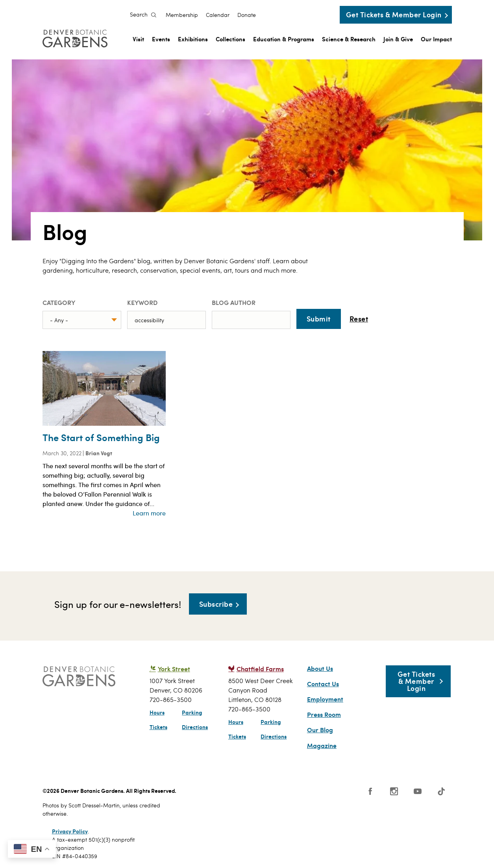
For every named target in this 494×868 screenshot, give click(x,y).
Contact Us (323, 684)
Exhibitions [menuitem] (193, 39)
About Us (320, 669)
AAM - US (235, 793)
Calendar (218, 15)
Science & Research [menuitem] (349, 39)
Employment (325, 699)
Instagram (394, 791)
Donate (247, 15)
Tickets (158, 727)
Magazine (322, 746)
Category (59, 302)
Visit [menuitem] (138, 39)
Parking (192, 712)
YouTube (418, 791)
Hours (157, 712)
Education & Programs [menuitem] (284, 39)
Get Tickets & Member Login (394, 14)
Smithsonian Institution (307, 795)
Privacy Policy (70, 831)
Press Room (324, 715)
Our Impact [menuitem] (436, 39)
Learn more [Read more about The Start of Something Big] (149, 513)
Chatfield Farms (260, 669)
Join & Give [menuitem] (398, 39)
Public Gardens (272, 793)
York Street (174, 669)
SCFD (201, 793)
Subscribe (216, 604)
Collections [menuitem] (230, 39)
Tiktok (441, 791)
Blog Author (234, 302)
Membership (182, 15)
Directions (195, 727)
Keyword (142, 302)
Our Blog (320, 730)
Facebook (370, 791)
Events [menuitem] (161, 39)
